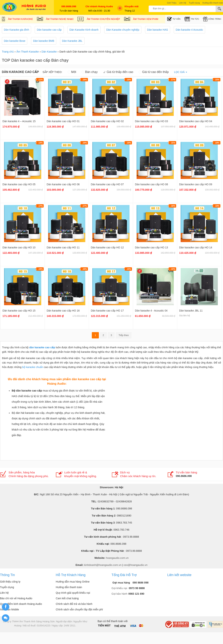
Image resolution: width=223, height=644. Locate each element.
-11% (40, 80)
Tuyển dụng (7, 587)
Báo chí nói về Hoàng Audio (16, 598)
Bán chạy (90, 72)
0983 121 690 (136, 594)
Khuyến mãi (130, 6)
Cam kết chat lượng (67, 598)
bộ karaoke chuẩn (33, 367)
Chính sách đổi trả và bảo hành (74, 604)
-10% (173, 269)
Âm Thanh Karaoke (17, 19)
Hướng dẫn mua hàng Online (73, 582)
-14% (40, 143)
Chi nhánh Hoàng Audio (99, 6)
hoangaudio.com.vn (117, 558)
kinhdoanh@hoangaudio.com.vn (103, 565)
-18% (217, 143)
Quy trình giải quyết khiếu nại (73, 593)
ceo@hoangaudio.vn (136, 565)
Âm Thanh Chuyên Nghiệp (99, 19)
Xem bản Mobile (9, 609)
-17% (173, 80)
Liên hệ (4, 593)
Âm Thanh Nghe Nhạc (55, 19)
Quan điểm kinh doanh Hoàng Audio (21, 604)
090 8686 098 (140, 583)
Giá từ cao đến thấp (154, 72)
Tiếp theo (124, 335)
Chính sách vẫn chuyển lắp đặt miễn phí (79, 609)
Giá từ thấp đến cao (118, 72)
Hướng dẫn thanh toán (69, 587)
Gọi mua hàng (122, 583)
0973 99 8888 (137, 588)
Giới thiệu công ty (10, 582)
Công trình (212, 19)
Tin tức (192, 19)
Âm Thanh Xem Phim (141, 19)
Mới (72, 72)
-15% (217, 80)
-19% (85, 80)
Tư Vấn (174, 19)
